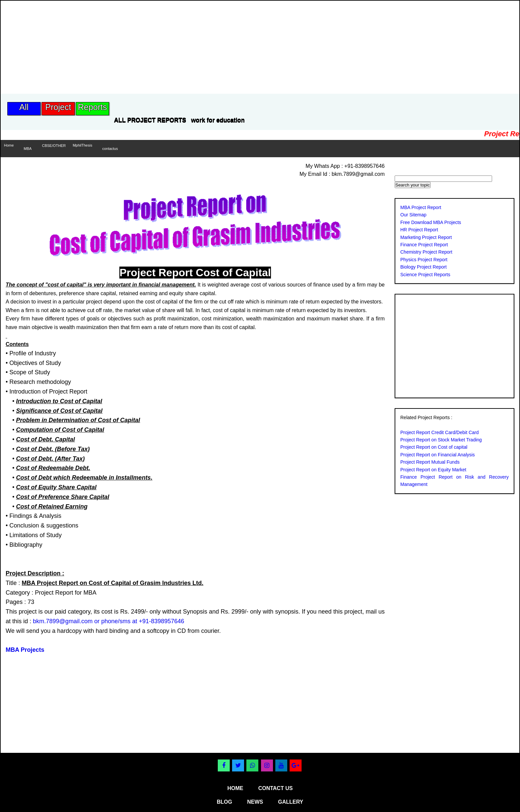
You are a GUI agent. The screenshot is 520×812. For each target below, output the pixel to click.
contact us (276, 788)
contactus (110, 149)
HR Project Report (419, 230)
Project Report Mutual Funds (430, 462)
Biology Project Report (423, 267)
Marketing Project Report (426, 237)
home (235, 788)
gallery (291, 802)
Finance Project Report (424, 245)
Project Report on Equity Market (433, 470)
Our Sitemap (413, 215)
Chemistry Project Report (426, 252)
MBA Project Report (421, 207)
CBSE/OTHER (54, 146)
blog (224, 802)
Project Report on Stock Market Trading (441, 440)
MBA (28, 149)
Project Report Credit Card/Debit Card (440, 432)
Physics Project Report (424, 260)
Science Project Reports (425, 275)
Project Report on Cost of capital (434, 447)
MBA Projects (25, 650)
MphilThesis (83, 145)
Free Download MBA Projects (431, 222)
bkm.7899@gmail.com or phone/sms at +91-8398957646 (109, 621)
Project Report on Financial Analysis (438, 455)
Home (9, 145)
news (255, 802)
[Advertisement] (122, 47)
